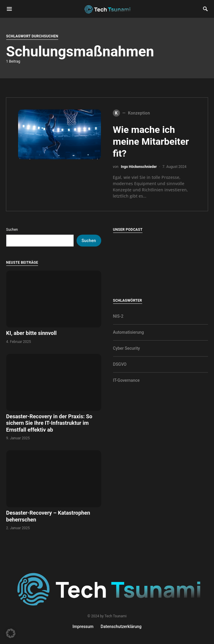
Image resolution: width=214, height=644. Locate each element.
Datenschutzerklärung (121, 626)
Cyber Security (127, 348)
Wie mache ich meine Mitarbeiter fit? (151, 141)
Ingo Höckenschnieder (139, 167)
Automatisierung (129, 332)
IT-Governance (126, 380)
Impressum (83, 626)
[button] (11, 633)
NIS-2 (118, 316)
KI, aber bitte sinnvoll (32, 333)
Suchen (12, 230)
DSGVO (120, 364)
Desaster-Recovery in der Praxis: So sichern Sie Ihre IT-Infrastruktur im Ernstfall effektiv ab (49, 423)
